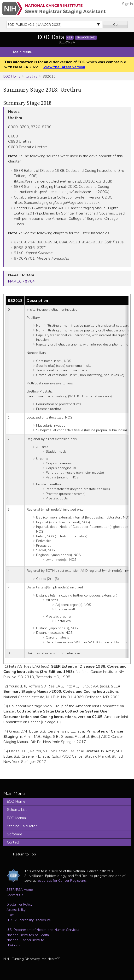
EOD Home (12, 76)
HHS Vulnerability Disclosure (29, 920)
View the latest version (64, 67)
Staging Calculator (22, 826)
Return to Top (25, 854)
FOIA (10, 915)
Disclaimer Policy (19, 904)
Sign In (127, 4)
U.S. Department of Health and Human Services (43, 930)
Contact (13, 842)
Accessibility (16, 910)
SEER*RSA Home (20, 890)
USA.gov (13, 945)
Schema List (17, 810)
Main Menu (23, 52)
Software (15, 834)
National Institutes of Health (28, 935)
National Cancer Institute (25, 940)
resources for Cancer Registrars (61, 880)
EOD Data (67, 37)
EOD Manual (17, 818)
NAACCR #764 (21, 281)
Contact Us (15, 895)
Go (115, 25)
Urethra (32, 76)
